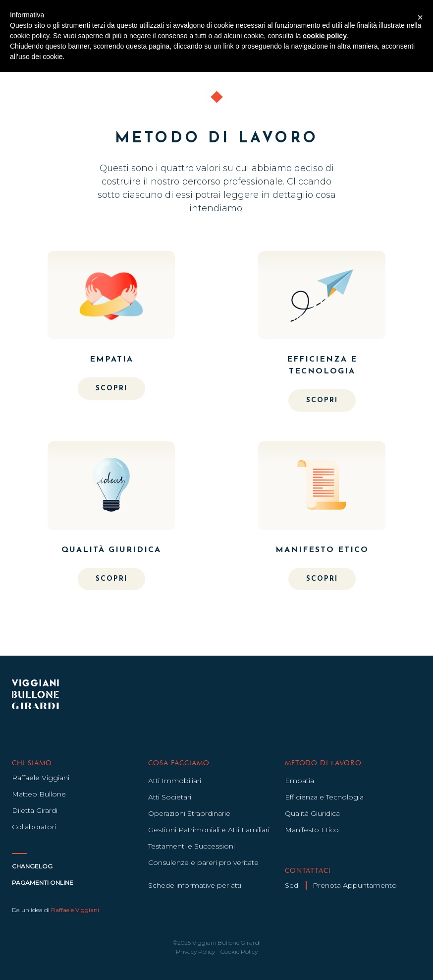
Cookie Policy (239, 951)
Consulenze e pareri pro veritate (203, 862)
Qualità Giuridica (312, 813)
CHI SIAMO (32, 764)
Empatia (299, 781)
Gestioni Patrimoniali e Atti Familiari (209, 830)
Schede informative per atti (195, 885)
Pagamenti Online (43, 883)
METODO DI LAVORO (323, 764)
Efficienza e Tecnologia (324, 797)
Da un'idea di (55, 910)
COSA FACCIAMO (179, 764)
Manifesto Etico (312, 830)
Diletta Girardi (35, 810)
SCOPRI (111, 389)
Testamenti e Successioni (191, 846)
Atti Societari (170, 797)
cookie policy (325, 36)
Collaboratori (34, 827)
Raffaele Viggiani (41, 778)
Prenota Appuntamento (355, 885)
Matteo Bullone (39, 794)
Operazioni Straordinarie (189, 813)
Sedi (292, 885)
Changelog (32, 866)
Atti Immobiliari (175, 781)
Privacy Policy (195, 951)
